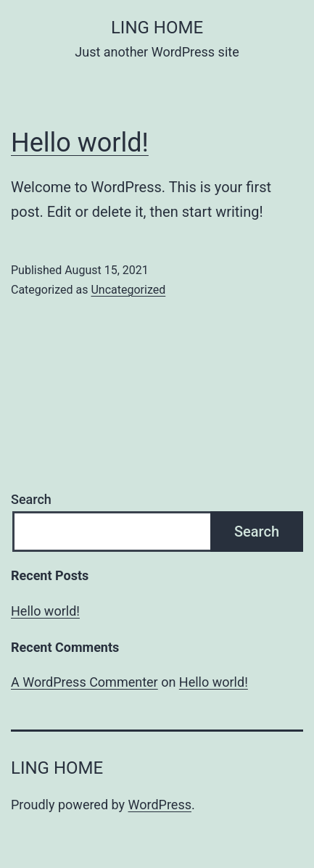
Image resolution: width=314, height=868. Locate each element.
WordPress (160, 805)
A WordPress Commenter (84, 682)
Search (31, 499)
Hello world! (80, 143)
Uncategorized (128, 290)
